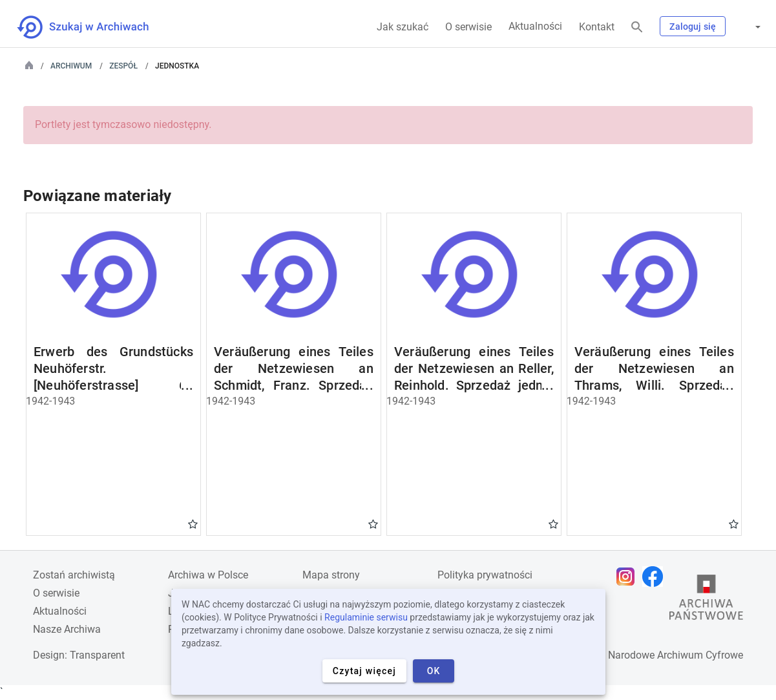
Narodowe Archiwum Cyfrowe (676, 655)
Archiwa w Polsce (208, 575)
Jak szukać (403, 27)
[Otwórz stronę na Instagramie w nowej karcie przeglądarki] (629, 577)
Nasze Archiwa (67, 629)
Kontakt (597, 27)
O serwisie (468, 27)
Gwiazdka (193, 524)
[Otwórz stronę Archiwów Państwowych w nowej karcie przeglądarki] (706, 600)
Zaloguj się (693, 27)
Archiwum (71, 66)
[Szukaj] (637, 27)
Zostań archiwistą (74, 575)
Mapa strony (331, 575)
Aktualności (535, 26)
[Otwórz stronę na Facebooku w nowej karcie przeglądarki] (656, 577)
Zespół (123, 66)
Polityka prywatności (485, 575)
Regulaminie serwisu (366, 617)
